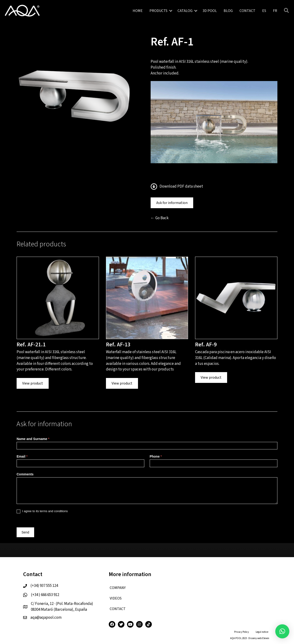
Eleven (266, 638)
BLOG (228, 11)
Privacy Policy (241, 632)
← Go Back (160, 218)
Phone (156, 456)
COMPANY (118, 588)
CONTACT (247, 11)
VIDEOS (116, 598)
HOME (138, 11)
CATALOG (185, 11)
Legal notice (262, 632)
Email (22, 456)
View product (33, 383)
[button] (282, 631)
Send (25, 532)
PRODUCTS (158, 11)
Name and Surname (33, 439)
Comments (25, 474)
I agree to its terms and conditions (42, 511)
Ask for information (172, 203)
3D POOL (210, 11)
